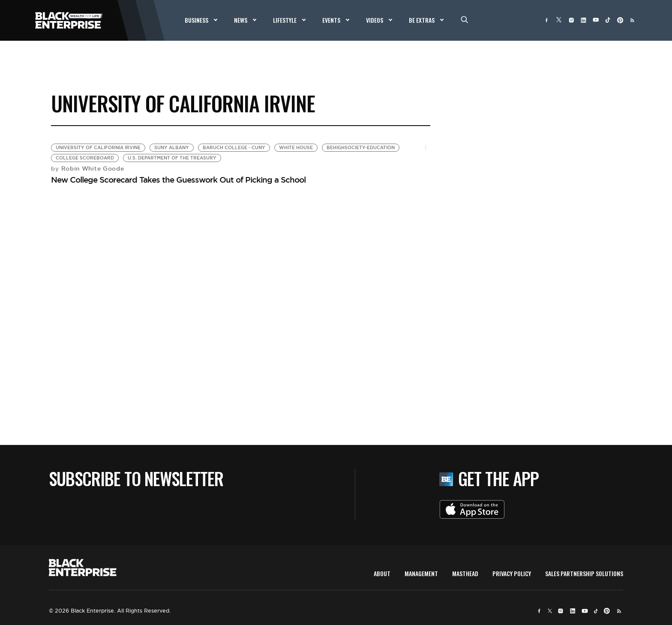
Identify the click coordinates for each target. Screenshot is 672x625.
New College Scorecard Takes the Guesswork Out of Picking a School (178, 180)
